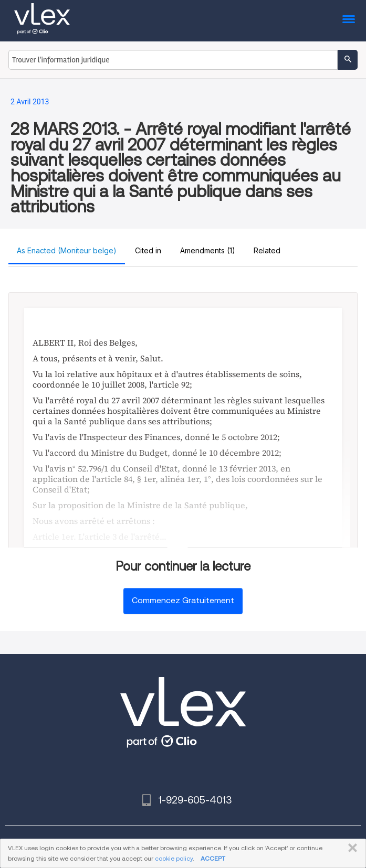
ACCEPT (213, 858)
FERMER (351, 848)
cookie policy (174, 858)
